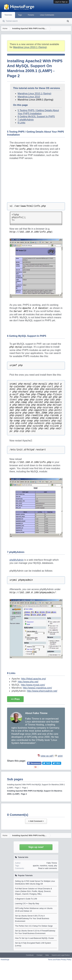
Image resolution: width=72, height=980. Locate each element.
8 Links (21, 123)
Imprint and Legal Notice (61, 955)
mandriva (43, 866)
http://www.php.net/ (28, 682)
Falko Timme (52, 863)
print (60, 756)
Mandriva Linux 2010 (29, 97)
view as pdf (47, 756)
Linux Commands (47, 15)
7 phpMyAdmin (26, 120)
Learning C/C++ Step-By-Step (27, 904)
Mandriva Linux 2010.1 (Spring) (30, 47)
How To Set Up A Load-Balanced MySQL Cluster (34, 938)
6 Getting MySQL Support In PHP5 (36, 117)
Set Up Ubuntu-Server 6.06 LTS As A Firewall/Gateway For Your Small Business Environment (32, 918)
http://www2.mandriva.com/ (37, 688)
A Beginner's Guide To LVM (26, 899)
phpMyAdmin (16, 560)
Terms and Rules (54, 960)
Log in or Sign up (61, 2)
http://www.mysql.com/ (33, 685)
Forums (31, 15)
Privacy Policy (66, 960)
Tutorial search (12, 21)
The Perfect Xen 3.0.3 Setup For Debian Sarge (34, 926)
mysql (51, 866)
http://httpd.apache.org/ (34, 679)
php (55, 866)
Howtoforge (5, 960)
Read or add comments (48, 868)
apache (36, 866)
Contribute (30, 955)
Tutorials (8, 15)
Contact (39, 955)
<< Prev (15, 699)
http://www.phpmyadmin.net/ (42, 691)
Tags (20, 15)
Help (47, 955)
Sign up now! (36, 847)
